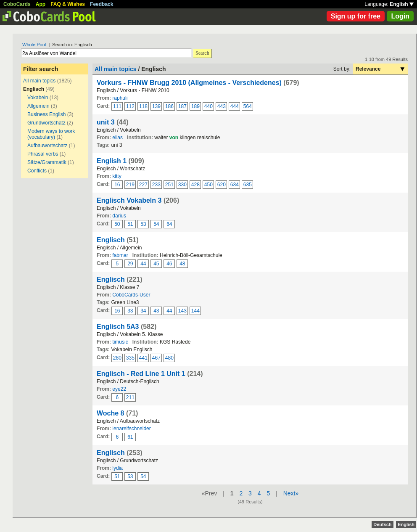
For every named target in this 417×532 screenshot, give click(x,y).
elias (117, 138)
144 (195, 311)
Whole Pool (34, 45)
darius (119, 216)
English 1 (112, 161)
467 (156, 358)
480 (169, 358)
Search (202, 53)
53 (143, 224)
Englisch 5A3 (118, 327)
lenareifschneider (131, 429)
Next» (291, 493)
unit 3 (106, 122)
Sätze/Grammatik (47, 162)
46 (169, 264)
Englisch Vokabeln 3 (129, 200)
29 (130, 264)
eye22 (119, 389)
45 (156, 264)
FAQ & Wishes (68, 4)
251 (169, 185)
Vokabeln (38, 98)
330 (182, 185)
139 (156, 106)
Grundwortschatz (46, 123)
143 (182, 311)
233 (156, 185)
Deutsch (382, 524)
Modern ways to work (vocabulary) (51, 134)
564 (248, 106)
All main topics (39, 81)
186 (169, 106)
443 (222, 106)
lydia (117, 468)
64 (169, 224)
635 (248, 185)
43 (156, 311)
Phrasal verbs (44, 154)
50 (117, 224)
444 (235, 106)
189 (195, 106)
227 (143, 185)
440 (208, 106)
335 (130, 358)
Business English (46, 114)
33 (130, 311)
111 (117, 106)
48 (182, 264)
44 (143, 264)
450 (208, 185)
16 (117, 185)
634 (235, 185)
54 (156, 224)
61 (130, 437)
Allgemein (38, 106)
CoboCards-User (131, 295)
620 (222, 185)
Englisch (111, 240)
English (402, 4)
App (41, 4)
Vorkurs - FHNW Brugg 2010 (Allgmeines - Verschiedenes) (189, 83)
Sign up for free (356, 16)
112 (130, 106)
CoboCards (17, 4)
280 (117, 358)
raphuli (120, 98)
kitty (117, 176)
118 (143, 106)
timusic (120, 342)
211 (130, 397)
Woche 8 (111, 413)
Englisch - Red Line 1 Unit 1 (141, 374)
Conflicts (37, 171)
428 (195, 185)
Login (400, 16)
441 (143, 358)
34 (143, 311)
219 (130, 185)
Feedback (102, 4)
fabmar (120, 255)
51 (130, 224)
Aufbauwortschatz (47, 146)
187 (182, 106)
